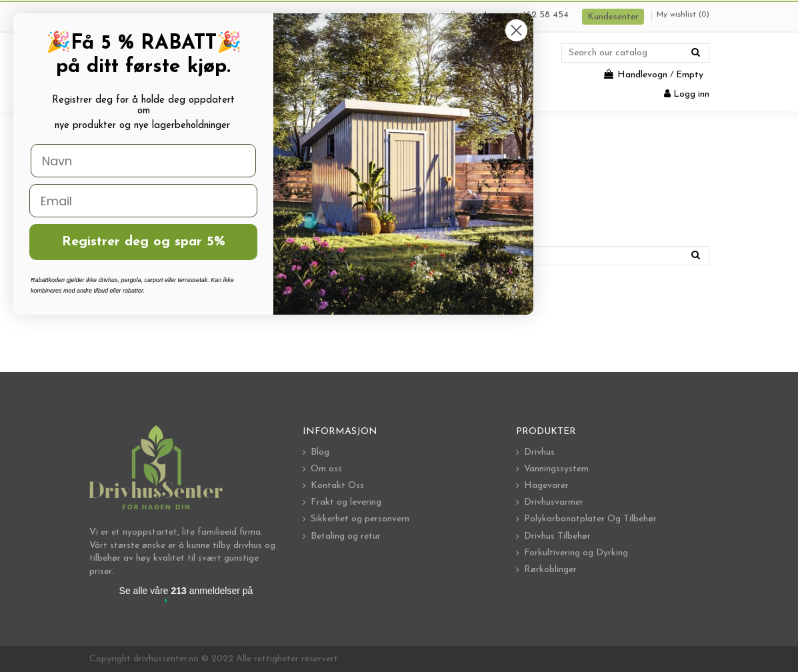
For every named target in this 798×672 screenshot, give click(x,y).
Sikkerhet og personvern (360, 519)
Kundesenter (613, 17)
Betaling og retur (346, 536)
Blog (320, 452)
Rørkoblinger (550, 570)
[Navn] (143, 161)
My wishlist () (683, 15)
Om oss (326, 469)
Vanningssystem (556, 469)
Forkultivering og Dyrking (576, 553)
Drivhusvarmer (554, 502)
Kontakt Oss (337, 486)
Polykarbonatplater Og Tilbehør (590, 519)
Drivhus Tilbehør (557, 536)
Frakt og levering (346, 502)
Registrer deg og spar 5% (144, 242)
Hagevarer (546, 486)
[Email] (143, 201)
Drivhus (539, 452)
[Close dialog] (516, 30)
